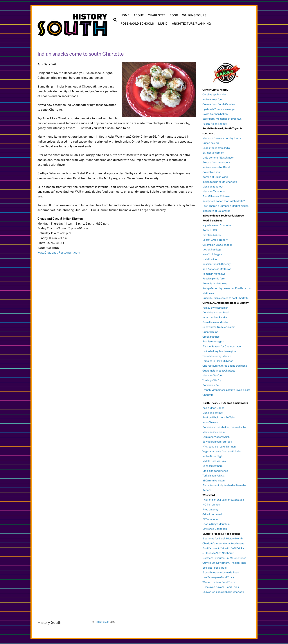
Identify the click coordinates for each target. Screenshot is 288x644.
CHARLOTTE (157, 15)
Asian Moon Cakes (213, 408)
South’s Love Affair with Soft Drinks (223, 548)
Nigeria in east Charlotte (217, 225)
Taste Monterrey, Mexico (217, 356)
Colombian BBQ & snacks (217, 245)
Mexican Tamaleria (214, 191)
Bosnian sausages (213, 341)
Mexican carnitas (213, 413)
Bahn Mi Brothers (212, 466)
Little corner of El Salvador (218, 158)
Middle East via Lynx (214, 461)
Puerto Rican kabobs (215, 124)
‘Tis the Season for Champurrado (222, 346)
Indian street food (213, 99)
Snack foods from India (216, 148)
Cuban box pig (211, 143)
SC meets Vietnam (213, 153)
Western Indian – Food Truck (219, 582)
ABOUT (139, 15)
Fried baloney (210, 510)
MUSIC (163, 24)
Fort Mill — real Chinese (216, 196)
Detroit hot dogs (212, 250)
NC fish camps (211, 505)
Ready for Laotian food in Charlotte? (224, 201)
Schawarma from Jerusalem (219, 327)
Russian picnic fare (214, 279)
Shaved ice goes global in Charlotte (223, 592)
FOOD (174, 15)
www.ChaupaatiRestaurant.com (59, 253)
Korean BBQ (210, 230)
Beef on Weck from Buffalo (218, 417)
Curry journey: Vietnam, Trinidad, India (224, 563)
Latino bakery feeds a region (219, 351)
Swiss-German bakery (215, 114)
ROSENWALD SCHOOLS (137, 24)
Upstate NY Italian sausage (218, 109)
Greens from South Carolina (219, 104)
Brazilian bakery (212, 235)
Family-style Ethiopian (215, 308)
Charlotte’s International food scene (223, 543)
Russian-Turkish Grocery (216, 264)
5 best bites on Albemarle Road (221, 572)
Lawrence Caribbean (215, 529)
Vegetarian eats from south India (222, 451)
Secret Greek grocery (215, 240)
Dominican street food (215, 312)
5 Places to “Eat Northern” (218, 553)
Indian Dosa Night (213, 456)
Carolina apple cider (214, 94)
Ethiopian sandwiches (215, 471)
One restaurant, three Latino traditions (225, 366)
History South (102, 622)
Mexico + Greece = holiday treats (222, 138)
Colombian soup (212, 172)
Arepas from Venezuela (216, 162)
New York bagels (212, 254)
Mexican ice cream (214, 432)
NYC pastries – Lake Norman (219, 447)
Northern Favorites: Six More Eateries (224, 558)
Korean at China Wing (215, 177)
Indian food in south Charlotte (220, 182)
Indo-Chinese (210, 422)
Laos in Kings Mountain (216, 524)
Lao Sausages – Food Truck (218, 577)
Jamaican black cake (215, 317)
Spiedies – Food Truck (215, 568)
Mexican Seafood (213, 375)
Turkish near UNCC (214, 476)
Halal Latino (210, 259)
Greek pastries (211, 337)
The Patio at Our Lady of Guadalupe (223, 500)
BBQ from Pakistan (214, 481)
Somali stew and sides (215, 322)
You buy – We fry (212, 380)
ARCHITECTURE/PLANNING (191, 24)
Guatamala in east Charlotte (219, 371)
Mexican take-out (213, 187)
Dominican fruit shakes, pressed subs (224, 427)
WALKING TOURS (194, 15)
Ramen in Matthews (214, 274)
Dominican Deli (211, 385)
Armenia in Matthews (215, 283)
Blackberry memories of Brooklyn (222, 119)
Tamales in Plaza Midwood (218, 361)
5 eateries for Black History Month (223, 539)
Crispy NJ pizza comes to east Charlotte (225, 298)
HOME (125, 15)
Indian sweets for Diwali (216, 167)
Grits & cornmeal (212, 514)
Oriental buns (210, 332)
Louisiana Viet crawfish (216, 437)
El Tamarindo (210, 519)
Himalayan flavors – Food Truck (221, 587)
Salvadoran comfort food (217, 442)
